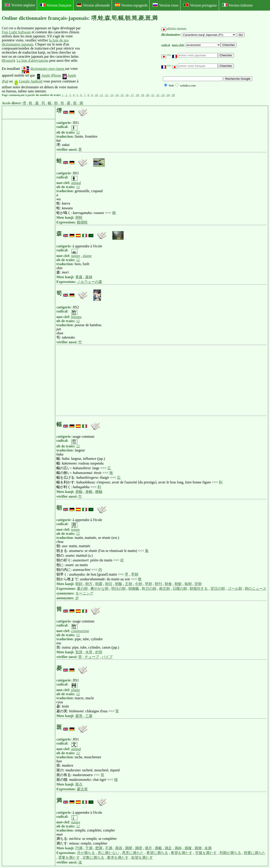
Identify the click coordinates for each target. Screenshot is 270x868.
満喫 (138, 848)
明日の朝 (118, 589)
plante (87, 256)
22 (158, 95)
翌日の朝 (218, 589)
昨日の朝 (149, 589)
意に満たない (108, 853)
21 (153, 95)
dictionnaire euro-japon (43, 69)
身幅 (89, 492)
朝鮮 (178, 584)
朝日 (109, 584)
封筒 (99, 652)
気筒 (79, 652)
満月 (148, 848)
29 (173, 95)
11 (102, 95)
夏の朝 (82, 589)
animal (76, 183)
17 (132, 95)
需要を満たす (69, 858)
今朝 (138, 584)
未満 (208, 848)
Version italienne (238, 5)
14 (117, 95)
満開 (129, 848)
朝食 (168, 584)
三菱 (89, 716)
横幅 (99, 492)
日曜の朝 (180, 589)
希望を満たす (182, 853)
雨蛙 (79, 218)
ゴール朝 (235, 589)
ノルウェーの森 (90, 282)
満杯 (178, 848)
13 (112, 95)
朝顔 (79, 584)
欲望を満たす (142, 858)
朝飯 (119, 584)
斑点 (79, 784)
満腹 (188, 848)
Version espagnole (131, 5)
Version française (56, 5)
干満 (89, 848)
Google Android (28, 81)
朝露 (99, 584)
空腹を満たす (206, 853)
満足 (168, 848)
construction (80, 631)
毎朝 (188, 584)
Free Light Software (16, 32)
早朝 (135, 574)
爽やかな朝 (99, 589)
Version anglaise (20, 5)
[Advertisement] (115, 60)
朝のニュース (256, 589)
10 (96, 95)
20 (148, 95)
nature (76, 256)
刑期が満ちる (230, 853)
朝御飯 (134, 589)
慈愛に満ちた (255, 853)
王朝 (129, 584)
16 (127, 95)
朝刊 (158, 584)
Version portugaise (200, 5)
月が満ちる (86, 853)
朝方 (89, 584)
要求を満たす (118, 858)
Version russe (166, 5)
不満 (109, 848)
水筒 (89, 652)
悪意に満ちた (133, 853)
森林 (89, 277)
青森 (79, 277)
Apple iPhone (48, 75)
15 (122, 95)
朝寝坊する (199, 589)
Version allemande (93, 5)
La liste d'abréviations (33, 60)
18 (137, 95)
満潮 (198, 848)
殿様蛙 (82, 222)
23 (163, 95)
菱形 (79, 716)
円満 (79, 848)
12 (107, 95)
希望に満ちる (157, 853)
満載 (158, 848)
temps (75, 530)
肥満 (99, 848)
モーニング (84, 593)
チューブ (92, 657)
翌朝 (198, 584)
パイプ (107, 657)
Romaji (8, 60)
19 (142, 95)
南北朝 (164, 589)
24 (168, 95)
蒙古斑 (82, 789)
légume (76, 317)
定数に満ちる (93, 858)
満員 (119, 848)
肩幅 (79, 492)
